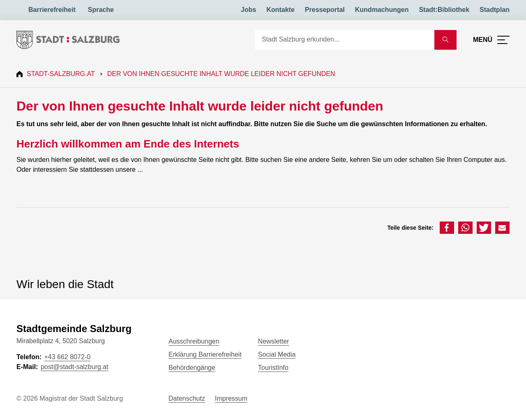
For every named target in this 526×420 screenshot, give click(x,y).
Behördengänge (192, 368)
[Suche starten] (445, 40)
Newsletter (274, 341)
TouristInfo (273, 368)
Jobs (248, 10)
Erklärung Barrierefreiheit (205, 354)
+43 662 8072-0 (67, 357)
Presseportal (325, 10)
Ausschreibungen (194, 341)
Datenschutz (187, 398)
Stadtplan (495, 10)
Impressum (231, 398)
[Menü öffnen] (491, 40)
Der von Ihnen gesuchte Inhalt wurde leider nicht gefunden (221, 74)
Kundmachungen (382, 10)
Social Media (277, 354)
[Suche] (345, 40)
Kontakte (280, 10)
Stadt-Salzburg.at (61, 74)
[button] (447, 228)
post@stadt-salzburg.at (75, 367)
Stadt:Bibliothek (444, 10)
